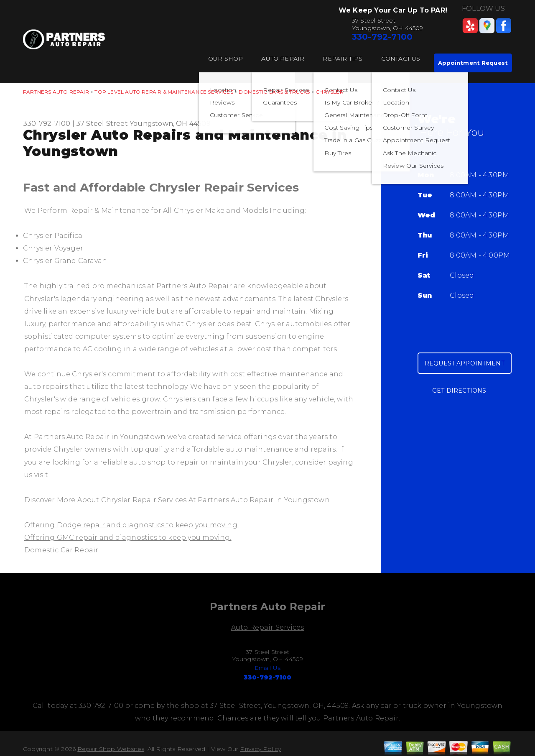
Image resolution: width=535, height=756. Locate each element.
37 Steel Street (102, 124)
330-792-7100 (382, 37)
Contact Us (401, 59)
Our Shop (226, 59)
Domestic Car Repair (61, 550)
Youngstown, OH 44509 (170, 124)
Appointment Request (473, 63)
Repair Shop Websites (111, 749)
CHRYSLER (330, 92)
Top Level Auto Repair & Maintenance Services (164, 92)
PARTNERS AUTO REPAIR (56, 92)
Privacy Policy (260, 749)
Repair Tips (343, 59)
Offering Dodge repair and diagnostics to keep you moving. (131, 525)
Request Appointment (465, 363)
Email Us (268, 668)
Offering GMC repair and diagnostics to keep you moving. (128, 538)
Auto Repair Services (268, 627)
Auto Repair (283, 59)
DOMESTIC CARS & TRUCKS (274, 92)
